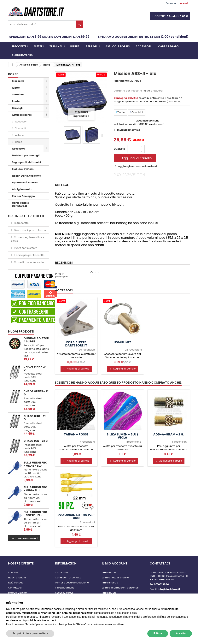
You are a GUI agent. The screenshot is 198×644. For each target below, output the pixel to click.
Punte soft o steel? (25, 248)
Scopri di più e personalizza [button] (30, 633)
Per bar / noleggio (23, 196)
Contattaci (15, 588)
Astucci (19, 135)
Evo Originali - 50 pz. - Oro (76, 517)
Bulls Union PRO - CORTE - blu (35, 514)
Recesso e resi (64, 593)
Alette (38, 46)
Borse (18, 142)
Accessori (143, 46)
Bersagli (92, 46)
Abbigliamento (22, 55)
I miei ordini (109, 573)
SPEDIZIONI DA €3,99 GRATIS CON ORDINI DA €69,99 (49, 37)
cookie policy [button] (129, 613)
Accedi (184, 3)
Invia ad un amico (129, 130)
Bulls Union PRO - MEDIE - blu (35, 464)
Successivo (103, 135)
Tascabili (20, 128)
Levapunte (122, 342)
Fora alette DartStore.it (76, 344)
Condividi (137, 112)
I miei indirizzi (110, 583)
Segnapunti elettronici (26, 162)
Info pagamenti (65, 588)
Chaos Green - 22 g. (36, 393)
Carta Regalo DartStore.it (20, 204)
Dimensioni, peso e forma (30, 230)
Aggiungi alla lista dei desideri (137, 166)
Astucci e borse (117, 46)
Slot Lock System (23, 169)
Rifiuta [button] (158, 633)
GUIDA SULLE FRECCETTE (26, 216)
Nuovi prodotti (21, 331)
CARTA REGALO (168, 46)
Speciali (13, 573)
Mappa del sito (17, 593)
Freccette (19, 46)
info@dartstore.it (169, 589)
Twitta (120, 112)
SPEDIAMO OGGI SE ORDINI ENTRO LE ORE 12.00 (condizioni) (143, 37)
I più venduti (16, 583)
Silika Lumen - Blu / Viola (122, 436)
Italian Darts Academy (26, 176)
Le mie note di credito (115, 578)
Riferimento (121, 81)
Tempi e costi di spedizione (72, 583)
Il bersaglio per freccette (29, 255)
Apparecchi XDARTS (25, 183)
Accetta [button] (181, 633)
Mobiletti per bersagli (26, 155)
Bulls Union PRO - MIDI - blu (35, 489)
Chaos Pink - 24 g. (35, 368)
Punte (75, 46)
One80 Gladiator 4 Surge (36, 340)
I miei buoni (109, 593)
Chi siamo (61, 573)
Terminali (56, 46)
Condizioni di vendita (68, 578)
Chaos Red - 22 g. (36, 441)
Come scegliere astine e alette (28, 239)
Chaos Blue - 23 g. (35, 418)
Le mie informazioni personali (120, 588)
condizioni (174, 101)
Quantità (119, 149)
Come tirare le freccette (29, 262)
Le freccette (21, 223)
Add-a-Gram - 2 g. (169, 434)
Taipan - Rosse (76, 434)
